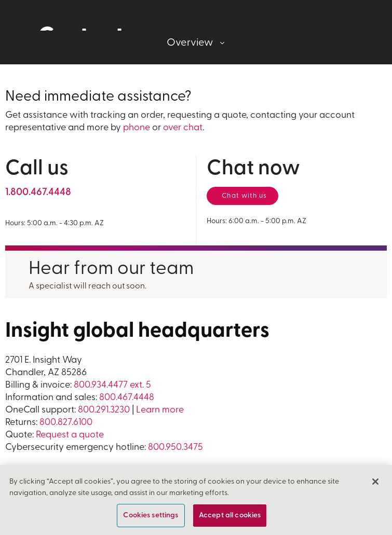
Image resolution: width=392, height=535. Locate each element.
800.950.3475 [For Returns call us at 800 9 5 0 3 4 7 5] (175, 448)
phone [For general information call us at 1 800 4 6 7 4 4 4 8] (137, 128)
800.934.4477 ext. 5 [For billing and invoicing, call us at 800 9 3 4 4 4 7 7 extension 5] (112, 385)
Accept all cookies (230, 516)
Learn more (160, 410)
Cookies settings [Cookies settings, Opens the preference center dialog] (151, 516)
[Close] (375, 482)
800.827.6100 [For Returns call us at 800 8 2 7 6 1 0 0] (66, 423)
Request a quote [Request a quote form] (70, 435)
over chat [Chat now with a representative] (183, 128)
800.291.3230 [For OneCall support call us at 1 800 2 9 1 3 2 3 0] (104, 410)
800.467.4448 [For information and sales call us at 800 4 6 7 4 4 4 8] (127, 398)
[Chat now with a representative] (242, 196)
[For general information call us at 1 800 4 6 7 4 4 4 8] (38, 193)
